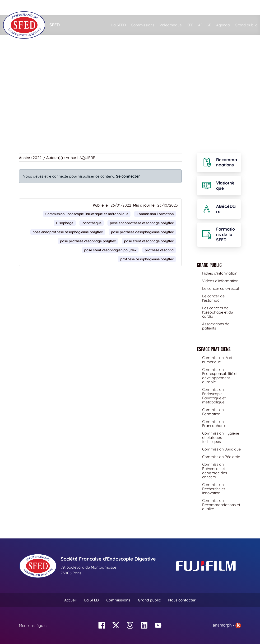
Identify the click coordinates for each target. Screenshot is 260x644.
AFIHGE (205, 25)
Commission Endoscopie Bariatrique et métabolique (87, 214)
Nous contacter (182, 600)
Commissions (143, 25)
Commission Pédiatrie (221, 457)
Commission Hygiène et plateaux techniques (221, 437)
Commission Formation (155, 214)
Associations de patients (216, 326)
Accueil (26, 57)
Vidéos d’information (220, 281)
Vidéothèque (171, 25)
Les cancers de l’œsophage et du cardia (218, 312)
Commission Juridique (221, 449)
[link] (227, 625)
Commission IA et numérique (217, 360)
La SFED (119, 25)
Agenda (223, 25)
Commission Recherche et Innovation (214, 489)
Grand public (246, 25)
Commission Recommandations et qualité (221, 505)
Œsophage (65, 223)
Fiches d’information (220, 273)
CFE (190, 25)
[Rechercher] (130, 7)
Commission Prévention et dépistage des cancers (215, 471)
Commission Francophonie (214, 424)
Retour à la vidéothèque (43, 122)
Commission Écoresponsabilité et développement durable (220, 376)
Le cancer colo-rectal (221, 288)
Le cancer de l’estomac (213, 298)
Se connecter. (128, 176)
